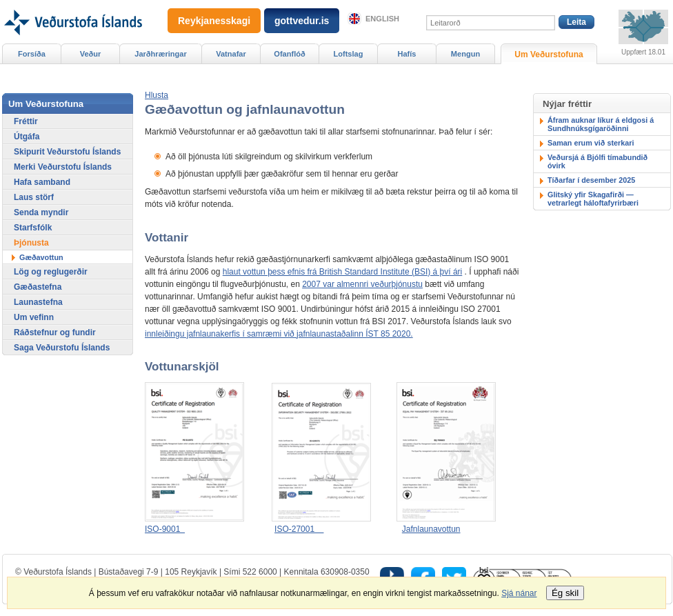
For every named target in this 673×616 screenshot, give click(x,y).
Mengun (465, 54)
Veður (91, 54)
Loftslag (349, 54)
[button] (157, 95)
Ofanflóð (289, 54)
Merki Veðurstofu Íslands (63, 167)
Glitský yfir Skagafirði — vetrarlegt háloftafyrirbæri (593, 199)
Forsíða (32, 54)
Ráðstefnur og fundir (55, 332)
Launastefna (38, 302)
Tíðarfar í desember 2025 (591, 180)
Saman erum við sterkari (591, 143)
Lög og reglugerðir (51, 272)
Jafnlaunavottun (431, 529)
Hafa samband (42, 182)
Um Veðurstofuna (549, 54)
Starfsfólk (33, 228)
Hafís (407, 54)
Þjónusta (31, 243)
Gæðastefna (38, 287)
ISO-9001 (165, 529)
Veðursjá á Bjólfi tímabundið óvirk (597, 161)
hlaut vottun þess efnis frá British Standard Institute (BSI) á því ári (343, 272)
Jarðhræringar (160, 54)
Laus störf (34, 197)
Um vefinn (34, 317)
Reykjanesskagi (214, 21)
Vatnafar (231, 54)
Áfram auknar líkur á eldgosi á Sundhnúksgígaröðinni (601, 124)
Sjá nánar (519, 593)
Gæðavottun (41, 257)
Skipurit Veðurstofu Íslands (67, 152)
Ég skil (565, 593)
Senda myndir (41, 212)
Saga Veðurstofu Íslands (62, 348)
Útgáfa (27, 137)
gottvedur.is (302, 21)
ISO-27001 (299, 529)
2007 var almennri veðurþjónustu (362, 284)
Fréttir (26, 121)
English (382, 19)
